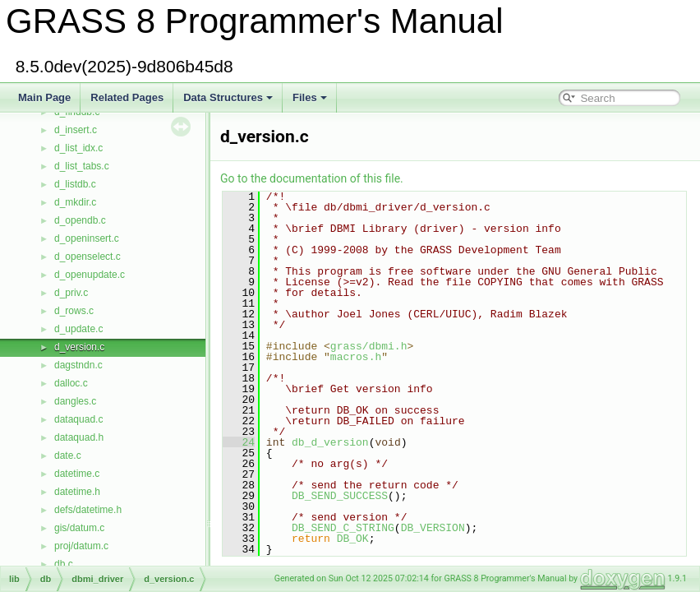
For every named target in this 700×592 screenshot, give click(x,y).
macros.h (356, 357)
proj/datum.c (81, 546)
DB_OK (353, 539)
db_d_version (330, 442)
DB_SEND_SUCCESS (340, 496)
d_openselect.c (87, 257)
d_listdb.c (75, 184)
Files (310, 97)
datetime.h (77, 492)
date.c (68, 456)
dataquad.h (79, 437)
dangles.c (75, 401)
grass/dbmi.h (369, 346)
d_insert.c (76, 130)
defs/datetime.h (88, 510)
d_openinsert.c (87, 238)
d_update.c (78, 329)
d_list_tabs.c (82, 166)
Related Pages (127, 97)
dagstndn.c (78, 365)
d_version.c (79, 347)
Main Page (44, 97)
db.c (64, 564)
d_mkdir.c (75, 202)
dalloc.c (71, 383)
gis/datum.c (79, 528)
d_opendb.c (80, 220)
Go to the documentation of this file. (312, 178)
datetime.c (77, 474)
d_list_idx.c (78, 148)
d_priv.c (71, 293)
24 (239, 442)
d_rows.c (74, 311)
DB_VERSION (433, 528)
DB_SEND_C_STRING (343, 528)
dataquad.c (78, 419)
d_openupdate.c (90, 275)
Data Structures (228, 97)
